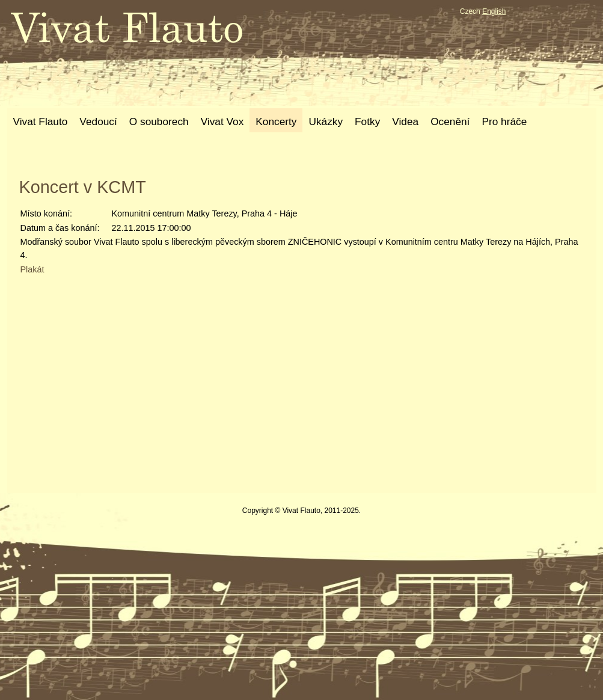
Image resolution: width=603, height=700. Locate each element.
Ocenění (450, 121)
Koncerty (276, 121)
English (494, 11)
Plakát (32, 269)
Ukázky (326, 121)
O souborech (159, 121)
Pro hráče (504, 121)
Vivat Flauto (41, 121)
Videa (405, 121)
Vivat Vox (222, 121)
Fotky (367, 121)
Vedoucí (98, 121)
